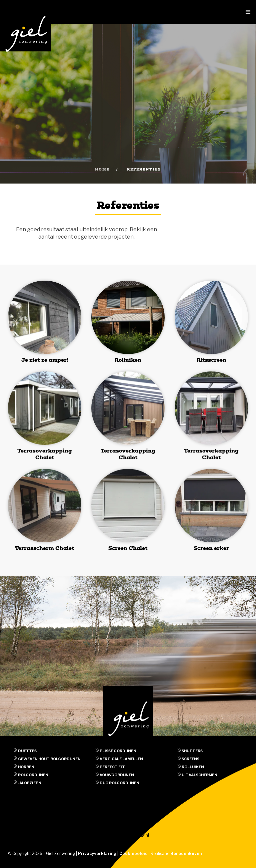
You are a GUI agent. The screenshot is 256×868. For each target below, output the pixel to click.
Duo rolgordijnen (119, 783)
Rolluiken (193, 767)
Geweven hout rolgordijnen (49, 759)
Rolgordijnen (33, 775)
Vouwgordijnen (117, 775)
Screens (190, 759)
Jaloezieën (30, 783)
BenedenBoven (186, 853)
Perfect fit (112, 767)
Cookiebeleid (133, 853)
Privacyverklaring (97, 853)
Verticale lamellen (121, 759)
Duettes (27, 751)
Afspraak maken (128, 806)
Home (102, 169)
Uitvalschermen (199, 775)
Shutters (192, 751)
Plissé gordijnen (118, 751)
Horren (26, 767)
